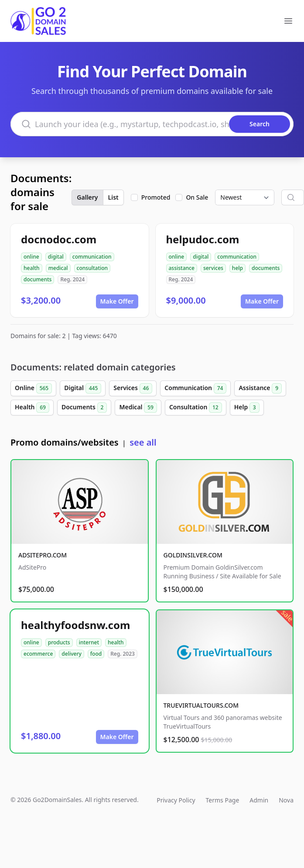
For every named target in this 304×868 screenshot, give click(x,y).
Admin (259, 800)
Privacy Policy (176, 800)
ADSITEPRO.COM (43, 555)
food (96, 654)
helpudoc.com (203, 239)
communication (92, 257)
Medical (138, 408)
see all (143, 442)
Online (33, 388)
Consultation (196, 408)
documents (38, 279)
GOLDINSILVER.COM (193, 555)
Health (32, 408)
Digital (83, 388)
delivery (71, 654)
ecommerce (38, 654)
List (113, 197)
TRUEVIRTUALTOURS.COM (201, 705)
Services (133, 388)
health (32, 268)
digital (56, 257)
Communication (195, 388)
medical (58, 268)
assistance (182, 268)
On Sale (197, 197)
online (31, 257)
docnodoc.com (59, 239)
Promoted (156, 197)
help (237, 268)
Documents (84, 408)
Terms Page (223, 800)
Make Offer (117, 301)
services (213, 268)
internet (89, 642)
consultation (92, 268)
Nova (286, 800)
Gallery (87, 197)
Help (247, 408)
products (59, 642)
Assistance (260, 388)
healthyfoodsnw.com (75, 625)
